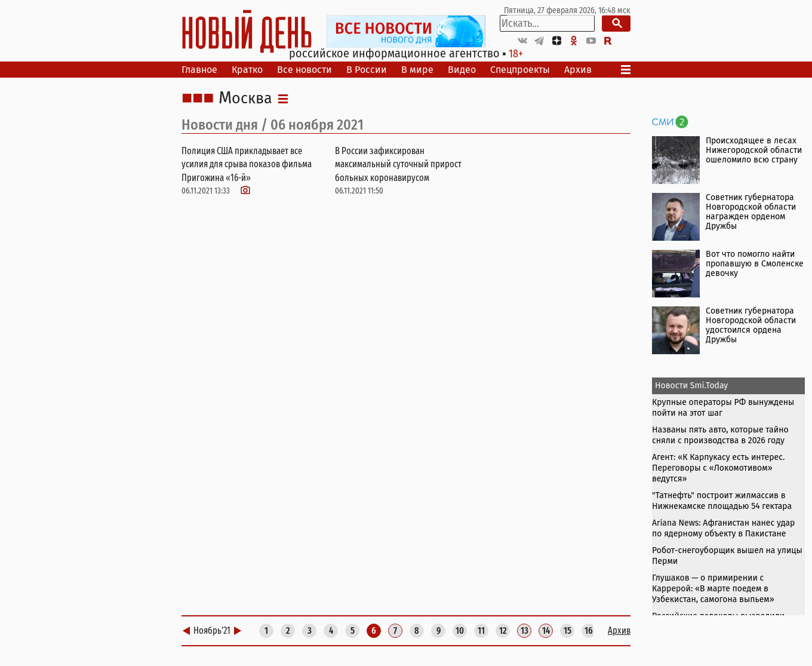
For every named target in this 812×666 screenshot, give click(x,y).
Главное (199, 70)
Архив (578, 70)
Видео (462, 70)
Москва (245, 99)
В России (367, 70)
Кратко (247, 70)
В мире (417, 70)
